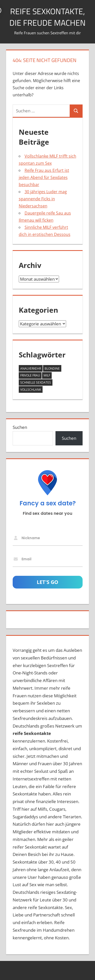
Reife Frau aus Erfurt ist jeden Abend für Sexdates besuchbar (44, 177)
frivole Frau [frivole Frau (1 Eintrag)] (30, 375)
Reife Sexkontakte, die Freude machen (48, 17)
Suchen (20, 427)
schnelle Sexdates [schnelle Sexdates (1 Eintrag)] (36, 382)
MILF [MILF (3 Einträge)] (47, 375)
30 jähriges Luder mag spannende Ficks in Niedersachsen (43, 199)
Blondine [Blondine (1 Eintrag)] (52, 368)
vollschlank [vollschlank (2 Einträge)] (31, 390)
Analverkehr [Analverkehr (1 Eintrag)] (31, 368)
